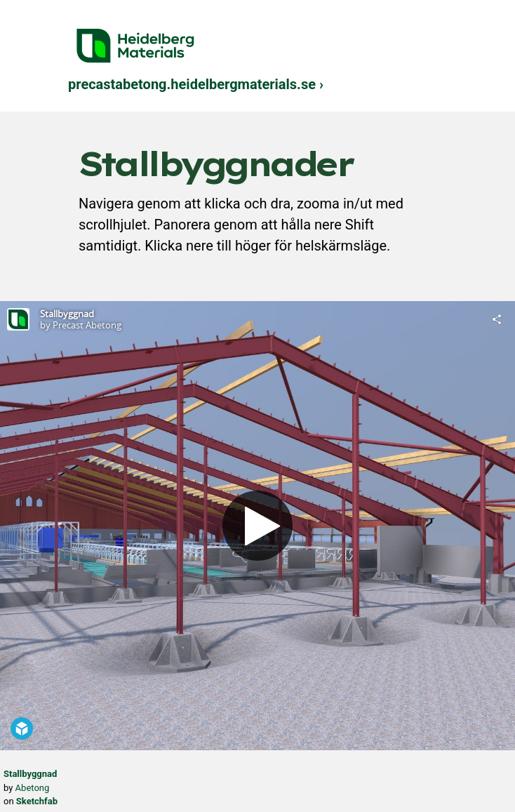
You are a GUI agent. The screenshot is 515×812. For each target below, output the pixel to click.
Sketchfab (37, 801)
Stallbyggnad (30, 774)
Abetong (33, 788)
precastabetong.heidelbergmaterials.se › (196, 84)
